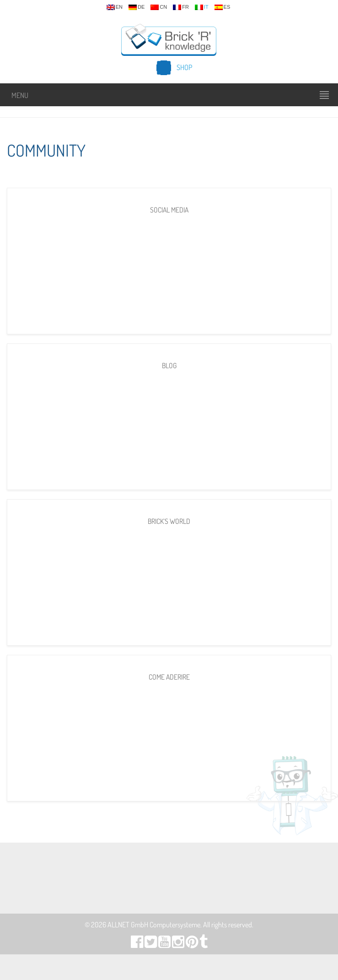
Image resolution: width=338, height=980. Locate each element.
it (202, 7)
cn (159, 7)
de (137, 7)
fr (181, 7)
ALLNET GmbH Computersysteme (154, 925)
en (115, 7)
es (223, 7)
